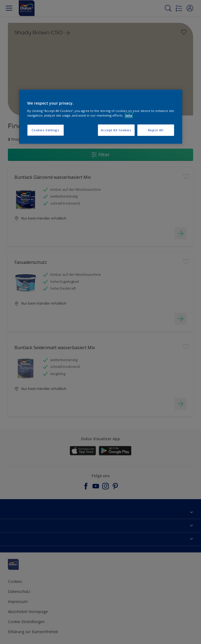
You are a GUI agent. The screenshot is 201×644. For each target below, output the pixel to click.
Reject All (156, 130)
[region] (101, 117)
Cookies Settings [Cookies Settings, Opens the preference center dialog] (45, 130)
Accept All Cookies (116, 130)
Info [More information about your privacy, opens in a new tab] (129, 115)
